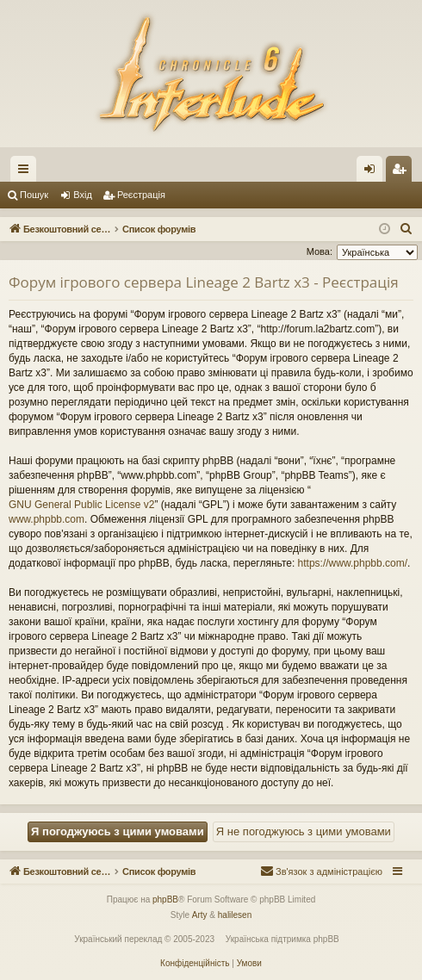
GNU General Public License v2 (81, 505)
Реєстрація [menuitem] (403, 172)
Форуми (276, 172)
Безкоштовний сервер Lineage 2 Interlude (148, 169)
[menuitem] (406, 229)
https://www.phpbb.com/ (353, 563)
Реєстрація (141, 195)
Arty (200, 915)
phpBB (165, 899)
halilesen (235, 915)
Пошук (34, 195)
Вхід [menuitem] (375, 172)
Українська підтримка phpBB (282, 939)
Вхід (83, 195)
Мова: (320, 251)
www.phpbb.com (47, 519)
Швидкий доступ (27, 172)
